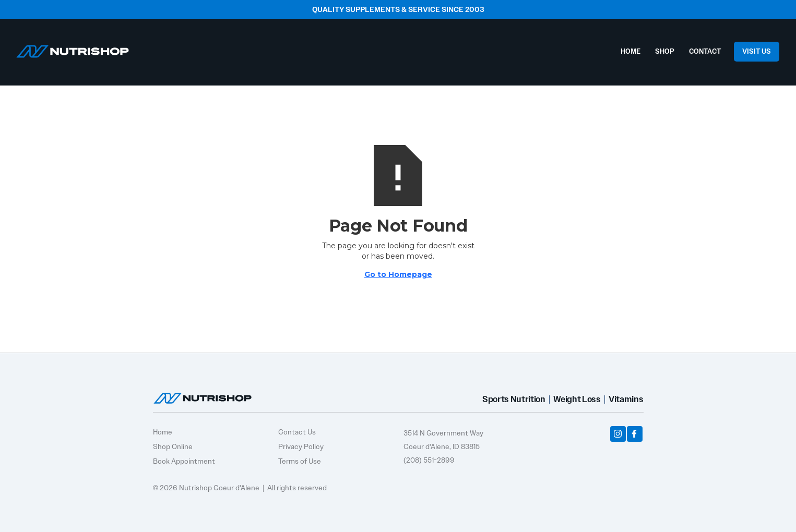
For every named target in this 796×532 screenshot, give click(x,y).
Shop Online (173, 446)
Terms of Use (300, 461)
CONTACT (705, 51)
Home (163, 432)
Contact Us (297, 432)
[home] (73, 49)
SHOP (665, 51)
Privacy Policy (301, 446)
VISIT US (757, 51)
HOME (631, 51)
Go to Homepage (398, 274)
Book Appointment (184, 461)
